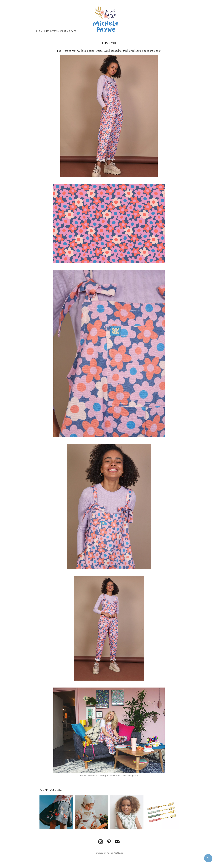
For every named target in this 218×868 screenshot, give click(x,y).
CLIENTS (45, 31)
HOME (38, 31)
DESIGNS (54, 31)
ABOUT (63, 31)
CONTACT (72, 31)
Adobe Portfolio (115, 853)
